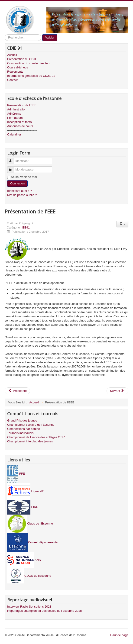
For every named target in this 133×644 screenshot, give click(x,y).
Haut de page (119, 635)
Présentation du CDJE (22, 59)
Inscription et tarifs (19, 122)
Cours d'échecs (18, 67)
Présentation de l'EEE (22, 105)
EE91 (26, 227)
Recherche (5, 34)
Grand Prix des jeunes (22, 420)
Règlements (15, 72)
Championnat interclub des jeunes (30, 441)
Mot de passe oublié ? (22, 195)
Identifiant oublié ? (19, 191)
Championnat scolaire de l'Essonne (31, 425)
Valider (50, 37)
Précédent (17, 391)
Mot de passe (13, 168)
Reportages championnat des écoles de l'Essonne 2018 (44, 611)
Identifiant (13, 159)
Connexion (17, 183)
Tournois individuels (20, 433)
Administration (17, 109)
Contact (12, 80)
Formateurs (15, 118)
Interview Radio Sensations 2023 (29, 607)
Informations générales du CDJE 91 (31, 76)
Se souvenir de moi (24, 177)
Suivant (117, 391)
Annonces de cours (20, 126)
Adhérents (14, 114)
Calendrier (14, 134)
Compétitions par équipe (24, 429)
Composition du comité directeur (29, 63)
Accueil (12, 55)
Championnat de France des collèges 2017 (36, 437)
